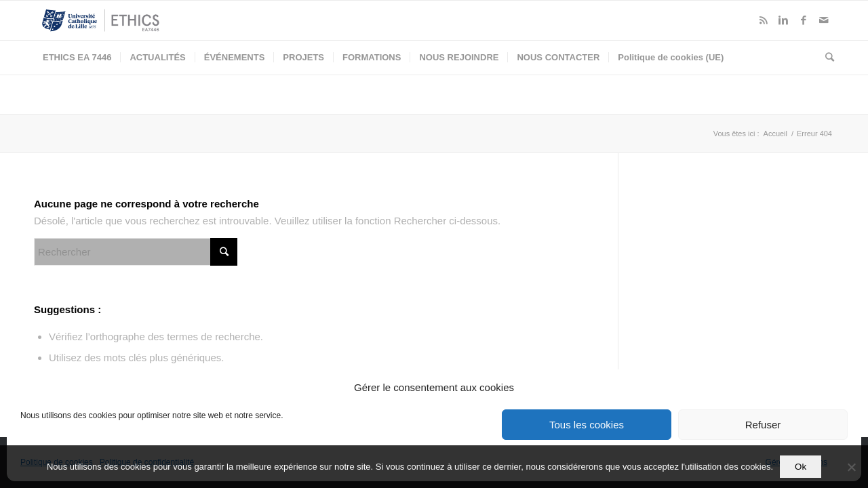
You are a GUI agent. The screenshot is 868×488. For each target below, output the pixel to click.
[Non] (851, 467)
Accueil (775, 134)
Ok (801, 467)
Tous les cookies (587, 425)
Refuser (763, 425)
